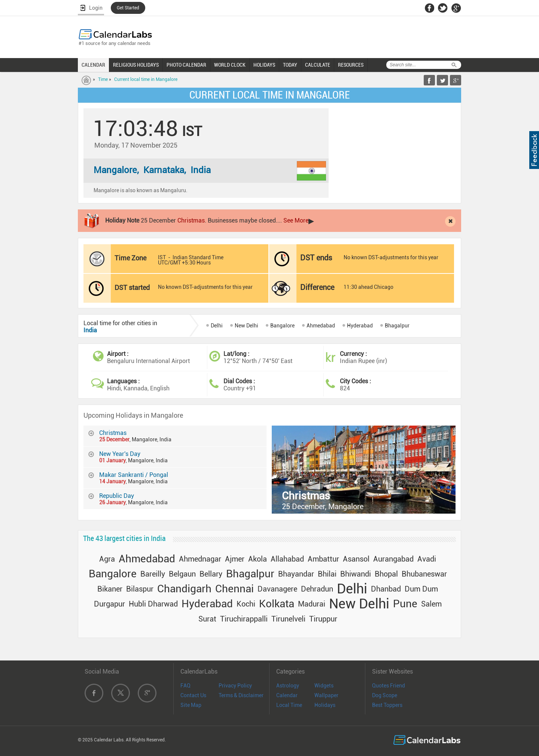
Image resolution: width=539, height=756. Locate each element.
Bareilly (153, 574)
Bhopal (386, 574)
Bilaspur (140, 589)
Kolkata (277, 604)
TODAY (290, 65)
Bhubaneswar (424, 574)
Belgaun (182, 574)
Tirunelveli (288, 619)
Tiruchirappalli (244, 619)
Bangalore (282, 326)
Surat (207, 619)
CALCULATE (318, 65)
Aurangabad (393, 559)
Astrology (288, 686)
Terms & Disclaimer (241, 695)
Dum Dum (421, 589)
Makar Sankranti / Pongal (134, 475)
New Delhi (246, 326)
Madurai (312, 604)
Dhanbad (386, 589)
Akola (258, 559)
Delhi (217, 326)
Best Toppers (387, 705)
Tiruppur (323, 619)
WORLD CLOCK (230, 65)
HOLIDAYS (264, 65)
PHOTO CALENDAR (186, 65)
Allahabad (287, 559)
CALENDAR (93, 65)
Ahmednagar (200, 559)
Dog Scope (385, 695)
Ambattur (323, 559)
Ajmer (235, 559)
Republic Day (117, 496)
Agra (107, 559)
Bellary (211, 574)
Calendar (287, 695)
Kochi (246, 604)
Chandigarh (184, 589)
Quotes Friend (389, 686)
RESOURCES (351, 65)
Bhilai (327, 574)
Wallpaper (326, 695)
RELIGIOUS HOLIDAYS (136, 65)
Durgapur (109, 604)
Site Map (191, 705)
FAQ (185, 686)
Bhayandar (296, 574)
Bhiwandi (356, 574)
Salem (431, 604)
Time (103, 79)
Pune (405, 604)
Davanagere (277, 589)
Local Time (289, 705)
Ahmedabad (321, 326)
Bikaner (110, 589)
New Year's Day (120, 454)
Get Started (128, 8)
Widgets (324, 686)
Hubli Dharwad (153, 604)
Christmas (191, 220)
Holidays (325, 705)
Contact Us (193, 695)
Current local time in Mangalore (146, 79)
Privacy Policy (235, 686)
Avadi (427, 559)
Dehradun (317, 589)
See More (296, 220)
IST (162, 257)
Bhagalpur (397, 326)
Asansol (356, 559)
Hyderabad (360, 326)
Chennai (235, 589)
